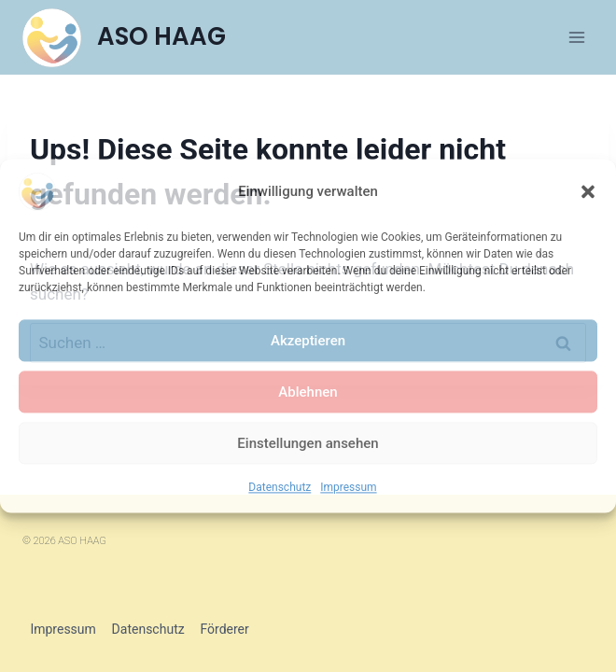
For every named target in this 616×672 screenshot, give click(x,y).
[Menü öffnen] (576, 37)
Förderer (224, 629)
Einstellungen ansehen (308, 443)
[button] (588, 191)
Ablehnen (308, 392)
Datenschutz (280, 487)
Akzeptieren (308, 341)
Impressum (348, 487)
